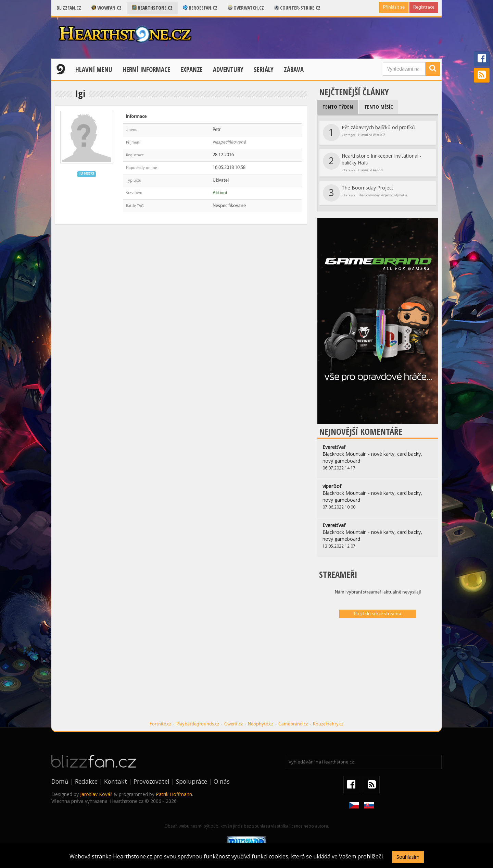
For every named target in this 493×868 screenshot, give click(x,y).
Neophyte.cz (261, 724)
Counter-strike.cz (297, 8)
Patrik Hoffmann (174, 794)
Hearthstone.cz (152, 8)
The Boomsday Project (365, 193)
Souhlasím (408, 857)
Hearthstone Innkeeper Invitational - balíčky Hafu (372, 162)
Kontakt (116, 781)
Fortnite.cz (160, 724)
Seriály (264, 70)
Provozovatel (151, 781)
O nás (222, 781)
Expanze (192, 70)
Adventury (228, 70)
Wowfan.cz (106, 8)
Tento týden (338, 107)
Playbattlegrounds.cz (198, 724)
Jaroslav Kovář (96, 794)
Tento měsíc (379, 107)
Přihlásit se (394, 7)
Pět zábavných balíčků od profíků (369, 133)
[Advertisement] (378, 673)
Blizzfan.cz (69, 8)
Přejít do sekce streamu (378, 614)
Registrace (424, 7)
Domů (60, 781)
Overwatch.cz (246, 8)
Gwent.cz (233, 724)
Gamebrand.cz (293, 724)
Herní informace (146, 70)
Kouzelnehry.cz (328, 724)
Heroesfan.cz (200, 8)
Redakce (86, 781)
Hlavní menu (94, 70)
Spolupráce (192, 781)
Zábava (294, 70)
